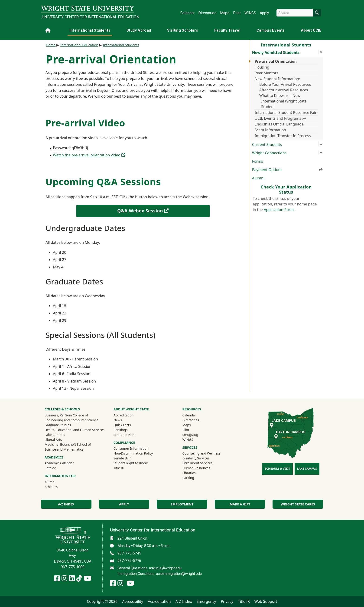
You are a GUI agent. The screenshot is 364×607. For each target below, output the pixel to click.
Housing (262, 67)
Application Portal (279, 210)
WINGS (250, 13)
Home (51, 45)
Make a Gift (240, 504)
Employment (182, 504)
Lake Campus (55, 435)
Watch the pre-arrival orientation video (89, 155)
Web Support (266, 601)
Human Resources (196, 468)
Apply (264, 13)
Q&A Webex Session (153, 210)
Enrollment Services (197, 463)
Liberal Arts (53, 440)
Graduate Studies (58, 425)
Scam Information (270, 130)
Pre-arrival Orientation (276, 61)
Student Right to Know (131, 463)
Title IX (119, 468)
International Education (79, 45)
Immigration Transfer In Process (283, 136)
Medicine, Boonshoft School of (68, 444)
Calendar (187, 13)
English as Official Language (279, 124)
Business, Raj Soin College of (66, 415)
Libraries (189, 473)
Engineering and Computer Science (71, 420)
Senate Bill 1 (123, 458)
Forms (258, 161)
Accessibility (133, 601)
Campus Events (271, 30)
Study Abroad (139, 30)
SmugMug (197, 435)
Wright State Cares (298, 504)
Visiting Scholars (183, 30)
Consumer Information (131, 448)
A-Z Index (66, 504)
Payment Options (288, 170)
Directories (207, 13)
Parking (188, 478)
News (118, 420)
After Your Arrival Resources (284, 90)
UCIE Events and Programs (280, 118)
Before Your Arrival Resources (285, 84)
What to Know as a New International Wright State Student (283, 101)
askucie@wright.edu (165, 568)
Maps (225, 13)
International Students (90, 30)
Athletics (57, 487)
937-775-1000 (73, 567)
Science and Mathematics (64, 449)
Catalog (50, 468)
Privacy (227, 601)
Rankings (120, 430)
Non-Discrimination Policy (133, 453)
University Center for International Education (88, 17)
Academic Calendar (59, 463)
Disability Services (196, 458)
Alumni (258, 178)
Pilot (237, 13)
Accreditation (124, 415)
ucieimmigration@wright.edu (179, 574)
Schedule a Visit (277, 469)
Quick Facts (122, 425)
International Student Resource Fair (286, 112)
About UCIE (311, 30)
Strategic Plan (124, 435)
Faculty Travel (227, 30)
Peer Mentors (266, 73)
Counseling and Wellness (201, 453)
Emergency (206, 601)
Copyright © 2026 (102, 601)
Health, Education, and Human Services (75, 430)
